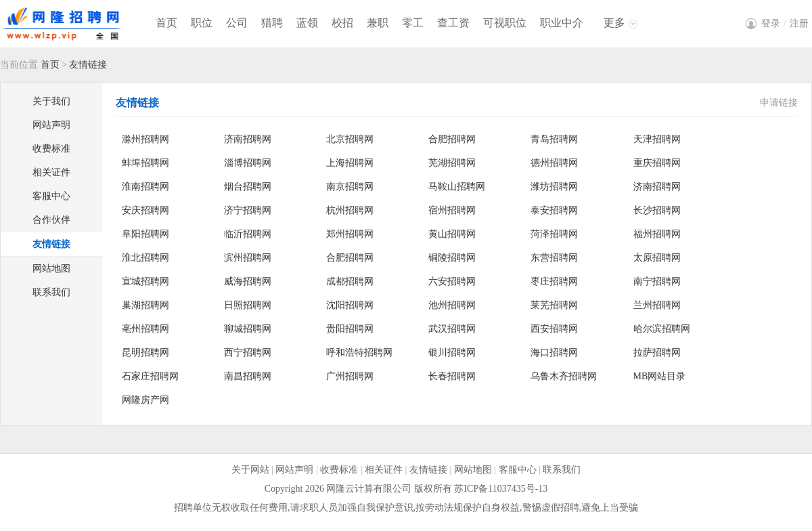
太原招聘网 (657, 258)
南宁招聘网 (657, 281)
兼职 (378, 23)
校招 (342, 23)
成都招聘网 (350, 281)
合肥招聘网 (452, 139)
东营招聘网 (554, 258)
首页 (166, 23)
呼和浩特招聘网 (359, 353)
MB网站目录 (660, 376)
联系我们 (51, 292)
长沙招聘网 (657, 210)
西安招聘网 (554, 329)
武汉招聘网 (452, 329)
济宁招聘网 (248, 210)
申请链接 (779, 103)
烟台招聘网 (248, 187)
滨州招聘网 (248, 258)
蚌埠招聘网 (145, 163)
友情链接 (51, 244)
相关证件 (51, 172)
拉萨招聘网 (657, 353)
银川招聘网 (452, 353)
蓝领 (307, 23)
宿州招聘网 (452, 210)
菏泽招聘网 (554, 234)
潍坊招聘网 (554, 187)
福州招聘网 (657, 234)
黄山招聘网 (452, 234)
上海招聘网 (350, 163)
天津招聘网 (657, 139)
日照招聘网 (248, 305)
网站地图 (51, 269)
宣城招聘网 (145, 281)
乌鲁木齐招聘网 (564, 376)
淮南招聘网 (145, 187)
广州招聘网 (350, 376)
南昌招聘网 (248, 376)
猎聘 (272, 23)
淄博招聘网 (248, 163)
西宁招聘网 (248, 353)
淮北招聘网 (145, 258)
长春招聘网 (452, 376)
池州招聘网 (452, 305)
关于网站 (250, 470)
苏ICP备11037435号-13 (501, 489)
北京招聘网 (350, 139)
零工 (413, 23)
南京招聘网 (350, 187)
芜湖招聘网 (452, 163)
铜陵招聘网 (452, 258)
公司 (237, 23)
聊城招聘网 (248, 329)
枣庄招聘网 (554, 281)
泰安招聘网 (554, 210)
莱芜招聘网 (554, 305)
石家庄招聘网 (150, 376)
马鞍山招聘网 (457, 187)
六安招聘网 (452, 281)
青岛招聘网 (554, 139)
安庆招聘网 (145, 210)
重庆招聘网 (657, 163)
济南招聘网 (248, 139)
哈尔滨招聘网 (662, 329)
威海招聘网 (248, 281)
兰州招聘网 (657, 305)
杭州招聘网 (350, 210)
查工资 (453, 23)
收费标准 (51, 149)
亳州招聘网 (145, 329)
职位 (202, 23)
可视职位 (505, 23)
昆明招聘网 (145, 353)
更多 (614, 23)
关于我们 (51, 101)
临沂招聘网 (248, 234)
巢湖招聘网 (145, 305)
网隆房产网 (145, 400)
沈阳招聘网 (350, 305)
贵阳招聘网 (350, 329)
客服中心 (51, 196)
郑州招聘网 (350, 234)
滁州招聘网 (145, 139)
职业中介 (562, 23)
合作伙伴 (51, 220)
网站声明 (51, 125)
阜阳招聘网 (145, 234)
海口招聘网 (554, 353)
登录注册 (785, 23)
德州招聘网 (554, 163)
